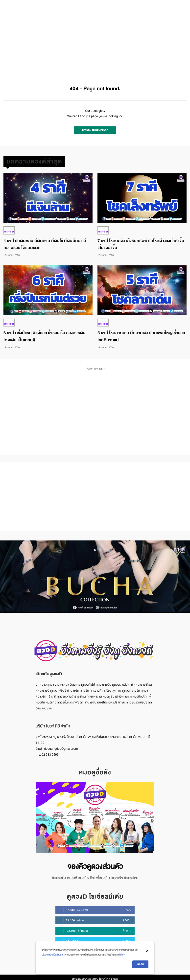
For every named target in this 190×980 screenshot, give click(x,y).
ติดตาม (127, 916)
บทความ (8, 229)
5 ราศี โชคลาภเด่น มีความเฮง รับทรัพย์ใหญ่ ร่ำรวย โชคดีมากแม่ (141, 334)
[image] (95, 815)
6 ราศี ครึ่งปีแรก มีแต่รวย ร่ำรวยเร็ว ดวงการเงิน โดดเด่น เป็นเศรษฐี (45, 334)
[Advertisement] (95, 37)
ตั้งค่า (123, 955)
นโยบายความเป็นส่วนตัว (52, 955)
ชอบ (129, 906)
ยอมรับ (140, 964)
